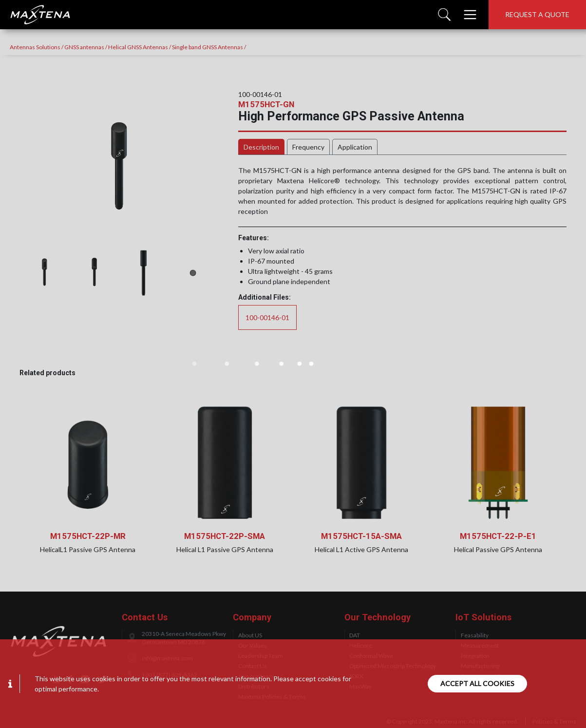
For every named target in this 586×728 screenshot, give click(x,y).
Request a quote (537, 14)
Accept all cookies (477, 683)
